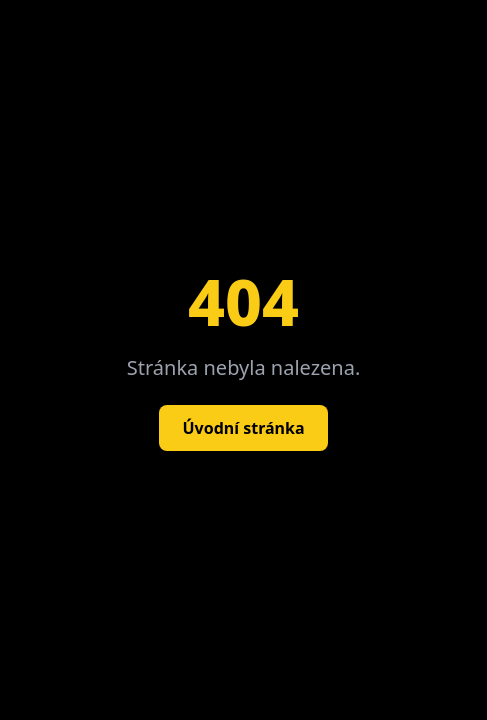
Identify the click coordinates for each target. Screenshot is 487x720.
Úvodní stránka (244, 428)
